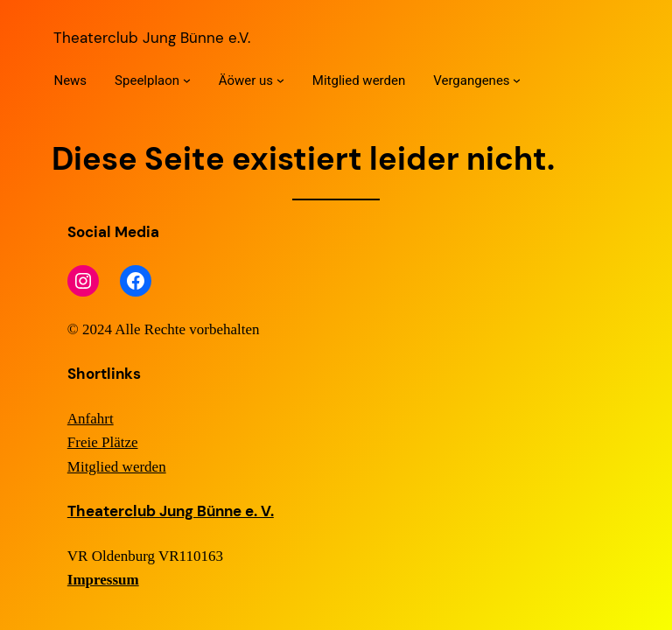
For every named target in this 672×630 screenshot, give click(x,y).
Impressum (103, 580)
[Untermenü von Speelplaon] (187, 80)
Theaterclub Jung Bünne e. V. (171, 511)
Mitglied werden (117, 467)
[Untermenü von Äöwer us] (280, 80)
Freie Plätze (103, 442)
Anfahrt (91, 419)
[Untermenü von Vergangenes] (517, 80)
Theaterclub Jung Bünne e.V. (152, 38)
